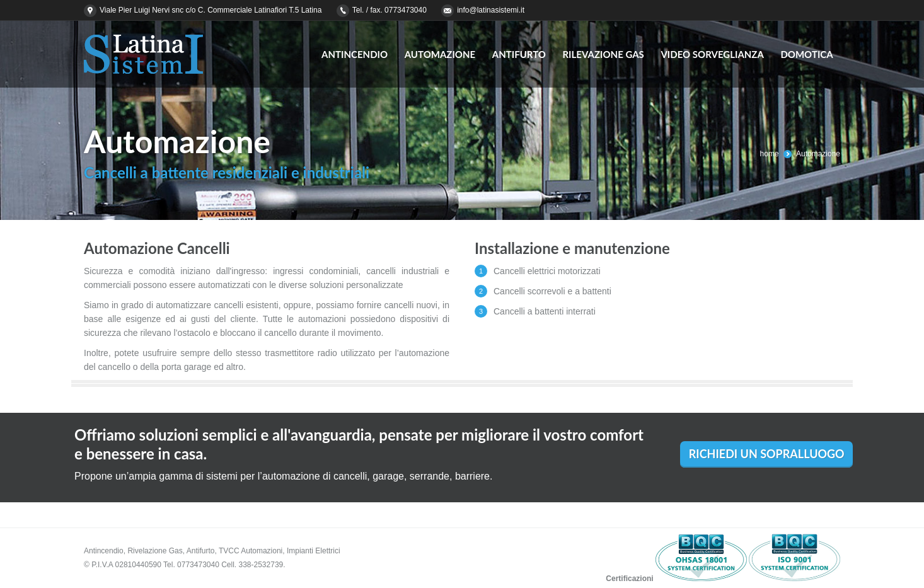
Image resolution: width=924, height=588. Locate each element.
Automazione (818, 154)
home (770, 154)
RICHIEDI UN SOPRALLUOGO (767, 454)
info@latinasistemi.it (491, 10)
